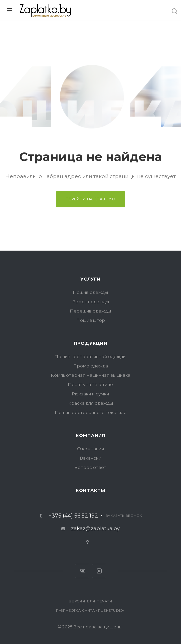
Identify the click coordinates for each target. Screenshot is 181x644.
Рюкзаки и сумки (90, 394)
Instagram (99, 571)
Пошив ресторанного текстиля (91, 412)
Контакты (90, 490)
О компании (90, 449)
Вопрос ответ (90, 467)
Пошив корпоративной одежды (90, 356)
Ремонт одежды (91, 302)
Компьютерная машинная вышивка (91, 375)
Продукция (90, 343)
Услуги (90, 279)
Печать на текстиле (90, 384)
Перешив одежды (90, 311)
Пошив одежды (90, 292)
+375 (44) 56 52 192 (73, 516)
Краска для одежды (91, 403)
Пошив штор (91, 320)
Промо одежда (91, 366)
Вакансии (91, 458)
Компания (90, 435)
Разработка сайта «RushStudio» (90, 611)
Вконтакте (82, 571)
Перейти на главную (90, 199)
